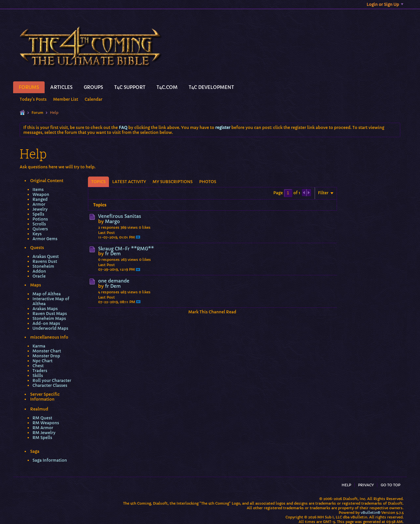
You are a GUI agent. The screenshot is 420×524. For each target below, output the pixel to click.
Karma (39, 346)
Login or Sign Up (385, 4)
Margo (112, 221)
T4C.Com (167, 87)
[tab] (98, 182)
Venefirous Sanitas (120, 216)
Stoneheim (43, 266)
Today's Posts (33, 99)
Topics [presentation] (98, 182)
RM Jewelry (44, 433)
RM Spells (42, 438)
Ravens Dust (45, 261)
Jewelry (40, 209)
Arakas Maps (45, 309)
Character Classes (50, 385)
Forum (37, 113)
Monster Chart (47, 351)
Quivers (40, 229)
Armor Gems (45, 239)
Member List (66, 99)
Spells (38, 214)
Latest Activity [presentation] (129, 182)
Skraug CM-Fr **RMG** (126, 249)
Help (346, 485)
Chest (38, 366)
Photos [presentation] (208, 182)
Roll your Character (52, 380)
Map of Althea (47, 294)
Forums (29, 87)
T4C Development (211, 87)
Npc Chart (42, 361)
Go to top (390, 485)
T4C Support (130, 87)
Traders (40, 371)
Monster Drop (46, 356)
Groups (93, 87)
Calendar (94, 99)
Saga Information (50, 460)
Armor (39, 204)
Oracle (39, 276)
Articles (61, 87)
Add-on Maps (46, 323)
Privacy (366, 485)
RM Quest (42, 418)
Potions (40, 219)
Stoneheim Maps (49, 318)
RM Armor (43, 428)
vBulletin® (370, 513)
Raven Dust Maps (50, 314)
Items (38, 189)
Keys (37, 234)
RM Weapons (46, 423)
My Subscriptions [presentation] (173, 182)
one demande (114, 281)
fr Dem (113, 254)
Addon (39, 271)
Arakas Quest (46, 256)
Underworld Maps (50, 328)
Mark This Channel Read (212, 312)
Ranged (40, 199)
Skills (38, 376)
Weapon (41, 194)
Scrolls (39, 224)
